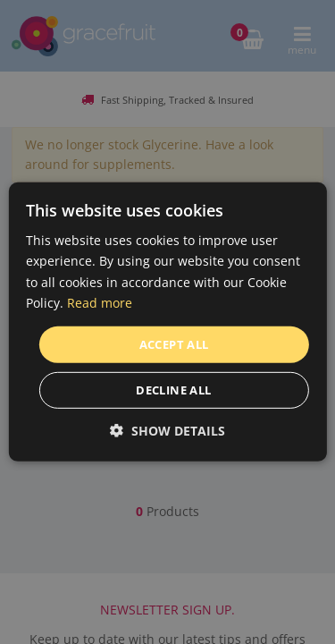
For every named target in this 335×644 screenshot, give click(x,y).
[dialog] (167, 322)
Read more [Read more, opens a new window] (100, 302)
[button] (167, 431)
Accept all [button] (174, 344)
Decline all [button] (173, 390)
